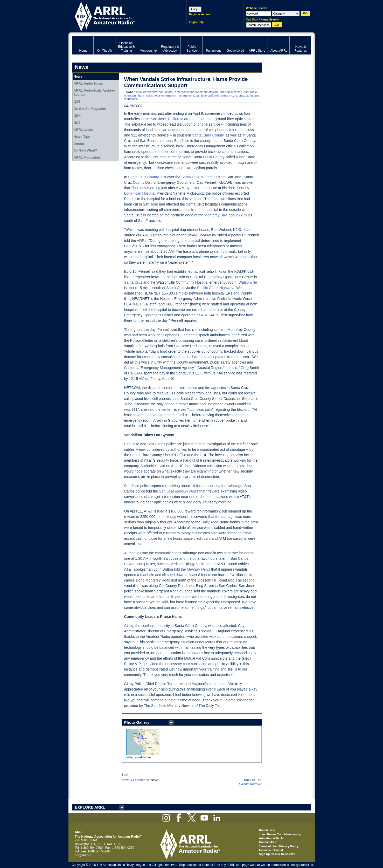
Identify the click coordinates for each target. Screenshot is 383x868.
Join (262, 834)
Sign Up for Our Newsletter (277, 854)
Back (125, 775)
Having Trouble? (250, 784)
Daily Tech (210, 522)
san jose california (208, 95)
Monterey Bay (215, 215)
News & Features (134, 780)
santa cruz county (232, 95)
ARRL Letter (83, 130)
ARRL (123, 16)
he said (162, 602)
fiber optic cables (231, 92)
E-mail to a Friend (271, 850)
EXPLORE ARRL (90, 807)
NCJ (77, 123)
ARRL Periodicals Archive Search (94, 93)
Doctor (79, 144)
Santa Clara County (208, 135)
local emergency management (174, 95)
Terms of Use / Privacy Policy (279, 846)
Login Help (196, 22)
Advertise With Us (271, 838)
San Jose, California (167, 119)
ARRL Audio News (88, 83)
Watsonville (248, 282)
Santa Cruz (133, 282)
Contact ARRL (269, 842)
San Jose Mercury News (171, 157)
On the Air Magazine (89, 109)
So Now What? (85, 150)
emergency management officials (197, 92)
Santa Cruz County (143, 177)
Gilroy (129, 626)
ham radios (145, 95)
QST (77, 102)
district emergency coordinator (154, 92)
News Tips (82, 137)
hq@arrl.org (83, 855)
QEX (77, 116)
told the (192, 569)
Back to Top (253, 780)
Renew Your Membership (284, 834)
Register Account (201, 14)
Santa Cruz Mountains (199, 177)
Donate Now (267, 830)
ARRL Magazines (87, 157)
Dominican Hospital (140, 193)
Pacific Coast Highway (215, 288)
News (78, 76)
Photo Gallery (137, 722)
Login (195, 9)
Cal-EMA (135, 373)
